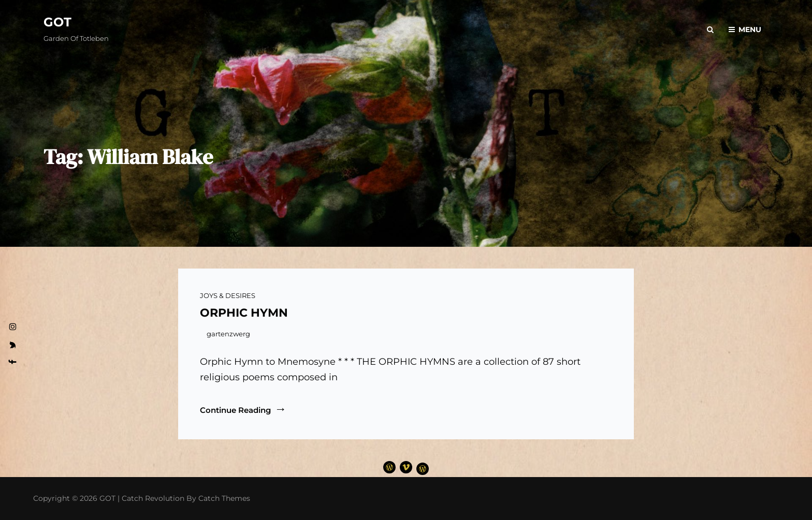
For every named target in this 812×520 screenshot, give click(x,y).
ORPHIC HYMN (244, 313)
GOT (57, 22)
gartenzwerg (228, 334)
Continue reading (243, 410)
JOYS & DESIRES (228, 295)
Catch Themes (224, 498)
